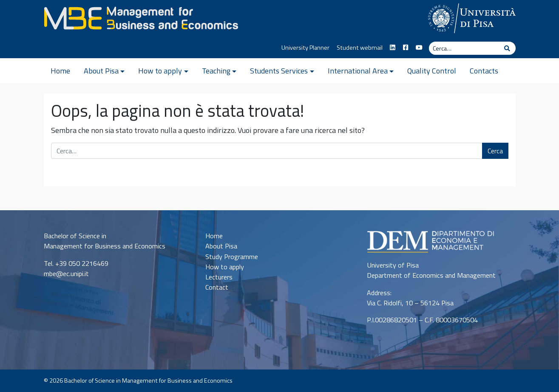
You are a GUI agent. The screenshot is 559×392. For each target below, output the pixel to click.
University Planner (305, 48)
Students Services (279, 71)
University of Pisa (393, 265)
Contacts (484, 71)
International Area (358, 71)
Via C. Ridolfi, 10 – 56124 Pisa (410, 303)
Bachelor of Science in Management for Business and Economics (148, 381)
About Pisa (101, 71)
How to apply (160, 71)
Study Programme (232, 257)
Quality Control (432, 71)
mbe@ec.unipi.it (66, 274)
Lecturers (219, 277)
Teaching (216, 71)
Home (60, 71)
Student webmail (360, 48)
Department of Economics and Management (431, 275)
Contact (217, 287)
